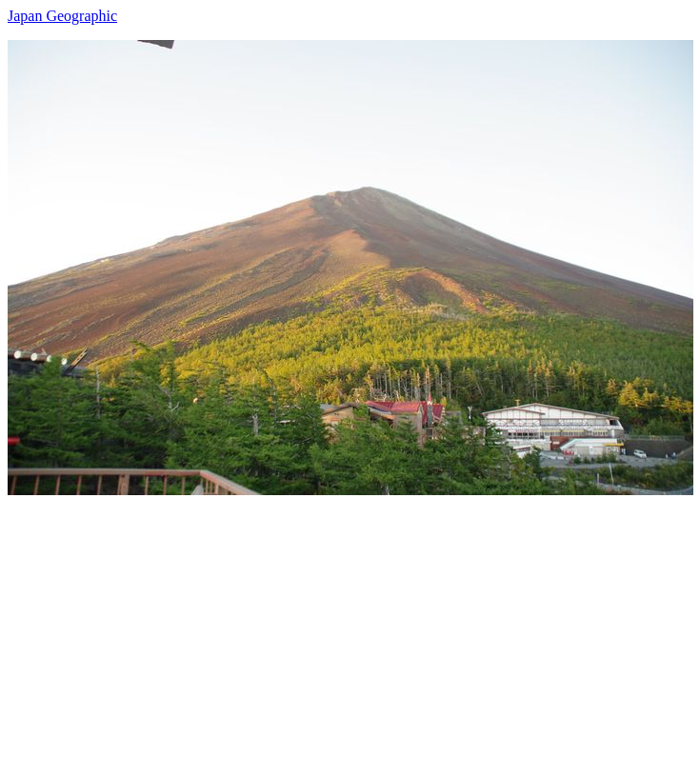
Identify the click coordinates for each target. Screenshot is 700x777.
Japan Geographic (62, 16)
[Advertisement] (350, 628)
